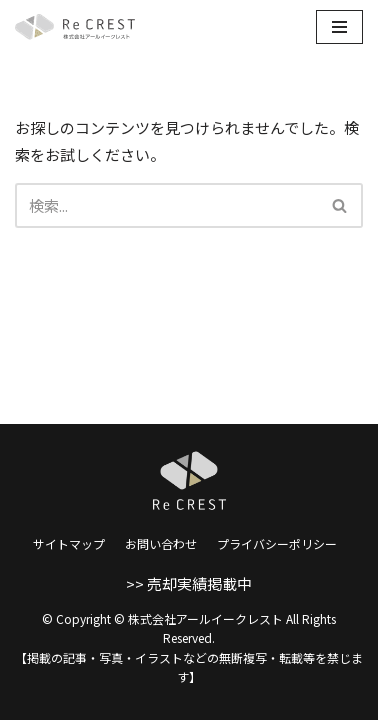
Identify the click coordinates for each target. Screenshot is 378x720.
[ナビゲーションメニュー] (339, 27)
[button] (339, 205)
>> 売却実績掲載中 (189, 583)
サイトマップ (69, 543)
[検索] (166, 205)
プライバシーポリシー (277, 543)
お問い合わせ (161, 543)
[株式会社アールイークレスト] (75, 27)
